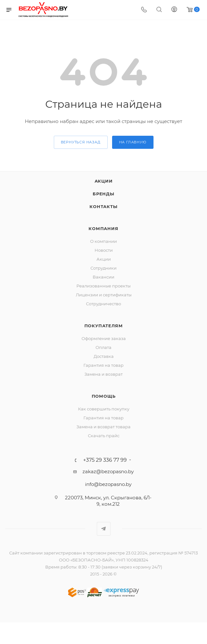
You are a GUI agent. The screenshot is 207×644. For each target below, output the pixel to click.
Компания (103, 228)
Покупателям (104, 326)
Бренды (103, 194)
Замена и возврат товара (103, 427)
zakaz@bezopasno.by (108, 471)
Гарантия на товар (103, 365)
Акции (104, 181)
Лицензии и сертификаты (104, 295)
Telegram (104, 529)
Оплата (103, 347)
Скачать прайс (104, 436)
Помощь (104, 396)
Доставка (104, 356)
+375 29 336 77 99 (105, 460)
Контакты (103, 206)
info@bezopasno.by (108, 484)
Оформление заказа (104, 338)
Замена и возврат (103, 374)
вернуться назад (81, 142)
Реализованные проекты (103, 286)
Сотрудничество (103, 304)
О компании (103, 241)
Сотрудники (103, 268)
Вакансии (103, 277)
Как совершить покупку (104, 409)
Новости (104, 250)
